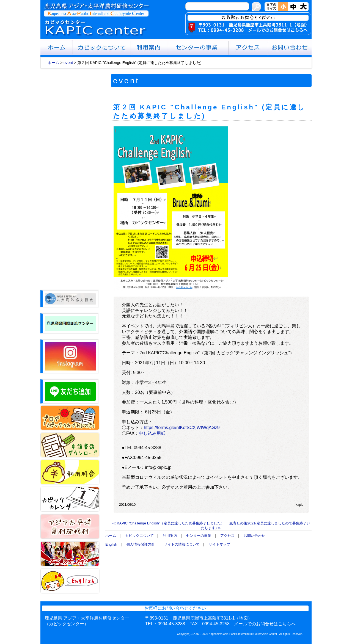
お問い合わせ (254, 536)
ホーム (53, 63)
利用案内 (170, 536)
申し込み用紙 (152, 433)
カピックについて (139, 536)
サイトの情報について (182, 544)
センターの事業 (199, 536)
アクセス (227, 536)
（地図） (243, 618)
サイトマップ (219, 544)
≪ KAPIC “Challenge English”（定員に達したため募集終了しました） (168, 523)
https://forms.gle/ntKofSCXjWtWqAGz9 (182, 428)
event (68, 63)
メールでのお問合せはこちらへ (265, 624)
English (111, 544)
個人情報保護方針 (141, 544)
